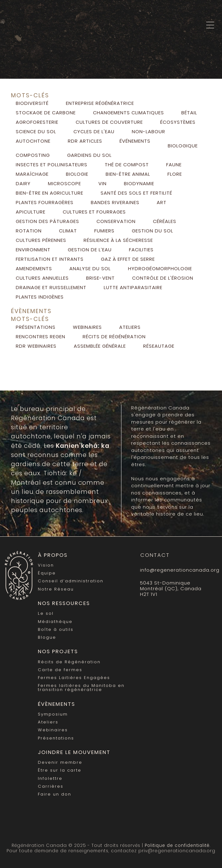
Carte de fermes (60, 670)
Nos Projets (58, 651)
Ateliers (48, 722)
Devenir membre (60, 762)
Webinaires (53, 730)
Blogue (47, 637)
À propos (53, 555)
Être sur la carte (60, 770)
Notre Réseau (56, 589)
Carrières (51, 786)
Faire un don (55, 794)
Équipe (47, 573)
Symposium (53, 714)
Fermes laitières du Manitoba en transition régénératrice (81, 688)
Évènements (56, 704)
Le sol (46, 613)
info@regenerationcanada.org (175, 570)
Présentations (56, 738)
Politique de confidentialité (177, 845)
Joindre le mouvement (74, 752)
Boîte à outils (56, 629)
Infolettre (50, 778)
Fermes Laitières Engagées (74, 678)
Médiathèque (55, 622)
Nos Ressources (64, 603)
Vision (46, 565)
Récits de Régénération (69, 662)
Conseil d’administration (71, 581)
